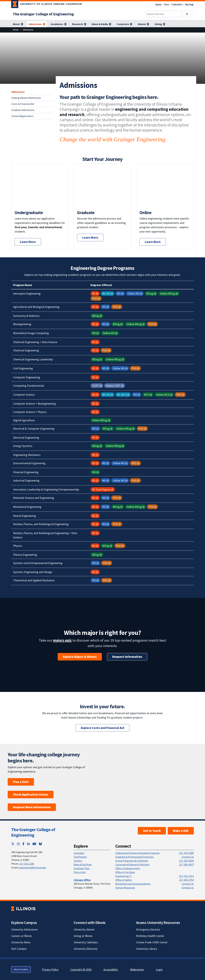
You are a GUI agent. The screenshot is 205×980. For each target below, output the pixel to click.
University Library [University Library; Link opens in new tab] (147, 949)
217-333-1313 (186, 876)
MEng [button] (150, 293)
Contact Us (188, 857)
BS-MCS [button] (122, 395)
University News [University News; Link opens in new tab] (21, 942)
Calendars (177, 4)
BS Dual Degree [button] (101, 489)
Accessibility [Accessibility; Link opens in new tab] (111, 970)
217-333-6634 (186, 861)
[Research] (79, 24)
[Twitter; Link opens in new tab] (13, 844)
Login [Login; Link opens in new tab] (159, 970)
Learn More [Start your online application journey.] (153, 242)
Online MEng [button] (168, 293)
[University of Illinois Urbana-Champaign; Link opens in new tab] (47, 5)
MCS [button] (146, 395)
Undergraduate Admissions (26, 98)
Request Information (127, 657)
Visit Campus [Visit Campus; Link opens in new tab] (19, 949)
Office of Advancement (128, 868)
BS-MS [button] (106, 293)
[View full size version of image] (201, 36)
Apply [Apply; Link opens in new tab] (158, 4)
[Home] (16, 30)
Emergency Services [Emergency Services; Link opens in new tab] (148, 929)
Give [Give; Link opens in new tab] (166, 4)
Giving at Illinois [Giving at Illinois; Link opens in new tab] (83, 936)
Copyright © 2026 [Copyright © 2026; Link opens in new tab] (81, 970)
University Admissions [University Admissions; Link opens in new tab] (24, 929)
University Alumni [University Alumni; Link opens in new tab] (84, 929)
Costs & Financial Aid (23, 104)
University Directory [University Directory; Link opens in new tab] (86, 949)
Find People (80, 857)
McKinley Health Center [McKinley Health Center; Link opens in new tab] (150, 936)
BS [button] (94, 293)
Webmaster (137, 970)
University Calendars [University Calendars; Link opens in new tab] (86, 942)
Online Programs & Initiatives (132, 861)
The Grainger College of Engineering (33, 832)
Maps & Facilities (83, 864)
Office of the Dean (125, 872)
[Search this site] (164, 14)
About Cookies (21, 969)
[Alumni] (143, 24)
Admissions (18, 92)
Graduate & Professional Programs (134, 857)
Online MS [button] (133, 293)
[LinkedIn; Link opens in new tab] (29, 844)
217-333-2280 (27, 864)
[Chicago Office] (82, 880)
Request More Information (32, 807)
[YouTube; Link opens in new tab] (34, 844)
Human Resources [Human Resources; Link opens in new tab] (125, 888)
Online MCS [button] (163, 395)
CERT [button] (95, 386)
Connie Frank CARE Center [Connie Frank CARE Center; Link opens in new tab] (152, 942)
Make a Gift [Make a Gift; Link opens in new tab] (181, 831)
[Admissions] (37, 24)
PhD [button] (95, 298)
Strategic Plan (82, 868)
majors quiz (62, 640)
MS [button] (119, 293)
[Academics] (59, 24)
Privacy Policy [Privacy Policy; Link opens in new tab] (50, 970)
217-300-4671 (186, 864)
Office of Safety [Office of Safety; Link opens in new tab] (124, 880)
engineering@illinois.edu (32, 868)
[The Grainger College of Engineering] (43, 14)
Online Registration (22, 116)
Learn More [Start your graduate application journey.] (90, 237)
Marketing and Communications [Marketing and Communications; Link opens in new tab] (133, 884)
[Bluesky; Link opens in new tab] (40, 844)
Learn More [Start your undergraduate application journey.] (28, 242)
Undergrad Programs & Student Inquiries (137, 853)
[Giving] (160, 24)
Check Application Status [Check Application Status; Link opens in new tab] (31, 794)
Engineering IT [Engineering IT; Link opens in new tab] (123, 876)
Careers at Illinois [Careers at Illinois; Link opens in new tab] (22, 936)
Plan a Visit (21, 782)
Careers (78, 861)
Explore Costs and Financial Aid (102, 728)
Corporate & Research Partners (132, 864)
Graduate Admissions (23, 110)
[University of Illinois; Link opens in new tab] (23, 909)
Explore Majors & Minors (80, 657)
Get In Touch (152, 831)
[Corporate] (124, 24)
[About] (18, 24)
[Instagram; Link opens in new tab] (18, 844)
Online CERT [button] (113, 386)
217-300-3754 (186, 880)
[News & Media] (101, 24)
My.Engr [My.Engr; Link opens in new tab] (189, 4)
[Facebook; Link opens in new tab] (23, 844)
